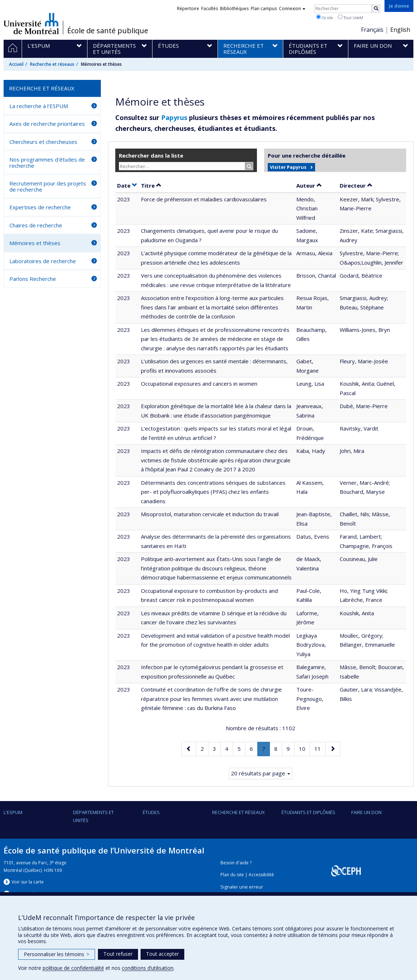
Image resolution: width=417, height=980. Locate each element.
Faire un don (366, 812)
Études (151, 812)
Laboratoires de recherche (43, 261)
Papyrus (174, 117)
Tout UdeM (351, 17)
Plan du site (232, 875)
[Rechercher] (376, 9)
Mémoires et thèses (35, 243)
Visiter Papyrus (288, 167)
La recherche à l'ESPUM (39, 106)
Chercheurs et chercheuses (43, 142)
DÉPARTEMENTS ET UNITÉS (93, 816)
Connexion (292, 8)
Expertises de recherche (40, 207)
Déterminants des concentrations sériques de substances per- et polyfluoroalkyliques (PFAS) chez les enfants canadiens (213, 492)
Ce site (324, 17)
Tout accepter (162, 954)
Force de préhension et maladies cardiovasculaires (204, 199)
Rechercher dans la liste (151, 155)
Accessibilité (261, 875)
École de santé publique (108, 31)
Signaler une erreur (242, 887)
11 (320, 748)
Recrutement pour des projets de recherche (48, 186)
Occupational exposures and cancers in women (199, 384)
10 (304, 748)
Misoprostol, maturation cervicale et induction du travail (210, 514)
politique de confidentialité (73, 968)
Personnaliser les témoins (57, 954)
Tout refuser (118, 954)
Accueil (16, 64)
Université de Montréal (31, 23)
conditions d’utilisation (148, 968)
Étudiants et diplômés (308, 812)
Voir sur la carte (28, 882)
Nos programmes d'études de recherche (47, 162)
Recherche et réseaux (52, 64)
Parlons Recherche (33, 279)
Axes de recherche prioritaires (47, 124)
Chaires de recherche (36, 225)
